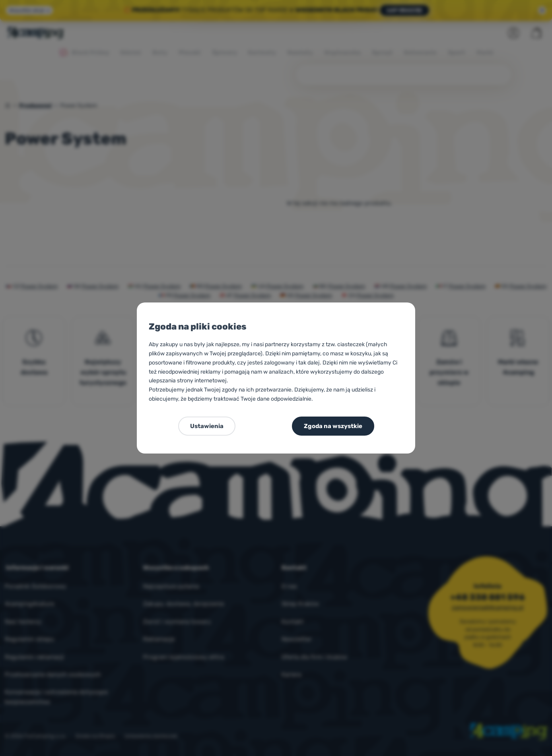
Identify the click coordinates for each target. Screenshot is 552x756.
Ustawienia (207, 426)
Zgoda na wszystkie (333, 426)
